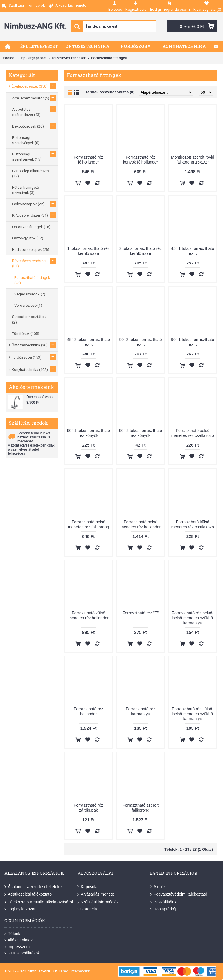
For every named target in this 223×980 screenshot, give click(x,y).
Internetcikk (80, 971)
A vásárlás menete (96, 894)
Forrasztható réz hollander (89, 711)
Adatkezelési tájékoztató (28, 894)
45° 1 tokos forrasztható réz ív (193, 251)
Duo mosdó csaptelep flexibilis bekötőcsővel (42, 397)
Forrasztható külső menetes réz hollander (88, 615)
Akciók (158, 887)
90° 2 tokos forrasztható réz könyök (141, 433)
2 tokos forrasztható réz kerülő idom (141, 251)
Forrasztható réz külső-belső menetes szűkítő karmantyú (193, 714)
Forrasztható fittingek (109, 58)
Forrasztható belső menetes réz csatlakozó (193, 433)
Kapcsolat (88, 887)
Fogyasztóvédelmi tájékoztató (179, 894)
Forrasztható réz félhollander (89, 160)
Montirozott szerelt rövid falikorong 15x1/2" (193, 160)
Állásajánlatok (18, 940)
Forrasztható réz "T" (141, 613)
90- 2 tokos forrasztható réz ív (140, 342)
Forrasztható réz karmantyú (141, 711)
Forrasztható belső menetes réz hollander (141, 524)
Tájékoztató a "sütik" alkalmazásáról (39, 902)
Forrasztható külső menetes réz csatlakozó (193, 524)
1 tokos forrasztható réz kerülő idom (89, 251)
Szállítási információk (98, 902)
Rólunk (12, 934)
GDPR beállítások (22, 953)
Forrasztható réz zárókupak (89, 808)
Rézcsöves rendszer (69, 58)
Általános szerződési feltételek (33, 887)
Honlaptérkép (164, 909)
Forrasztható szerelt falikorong (141, 808)
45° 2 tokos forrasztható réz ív (89, 342)
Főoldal (9, 58)
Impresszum (17, 947)
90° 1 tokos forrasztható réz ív (193, 342)
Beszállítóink (163, 902)
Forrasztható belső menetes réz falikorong (89, 524)
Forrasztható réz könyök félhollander (141, 160)
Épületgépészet (34, 58)
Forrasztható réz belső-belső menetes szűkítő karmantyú (193, 618)
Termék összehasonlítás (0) (110, 92)
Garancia (87, 909)
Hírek (64, 971)
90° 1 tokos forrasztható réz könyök (89, 433)
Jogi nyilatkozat (20, 909)
